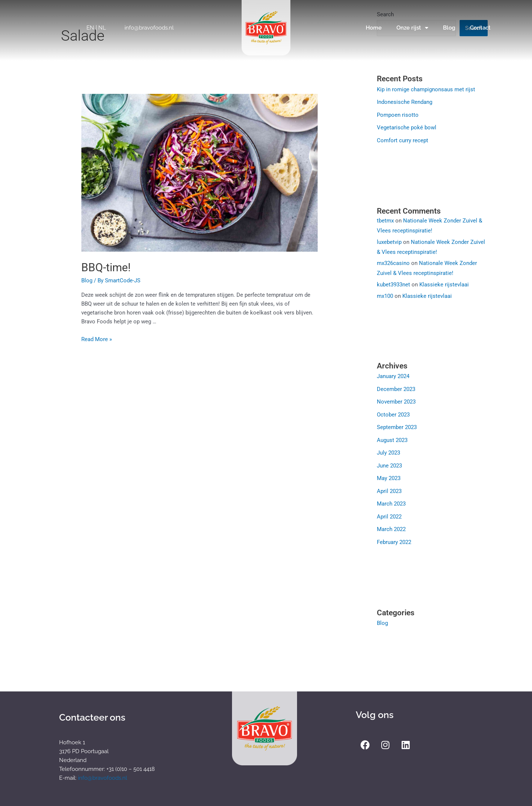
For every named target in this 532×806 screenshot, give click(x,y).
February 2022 (394, 537)
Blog (449, 28)
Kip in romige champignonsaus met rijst (426, 89)
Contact (480, 28)
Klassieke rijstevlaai (444, 283)
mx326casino (393, 262)
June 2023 (389, 462)
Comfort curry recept (403, 139)
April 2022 (389, 512)
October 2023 (393, 412)
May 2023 (389, 475)
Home (374, 28)
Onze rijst (412, 28)
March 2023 (391, 500)
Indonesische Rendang (405, 102)
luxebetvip (389, 241)
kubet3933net (393, 283)
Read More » (97, 339)
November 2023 (396, 400)
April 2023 (389, 487)
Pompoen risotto (398, 114)
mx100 (385, 295)
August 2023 (392, 437)
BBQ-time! (106, 267)
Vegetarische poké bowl (407, 127)
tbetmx (385, 219)
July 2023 (388, 450)
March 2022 (391, 524)
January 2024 (393, 375)
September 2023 (397, 425)
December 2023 (396, 387)
